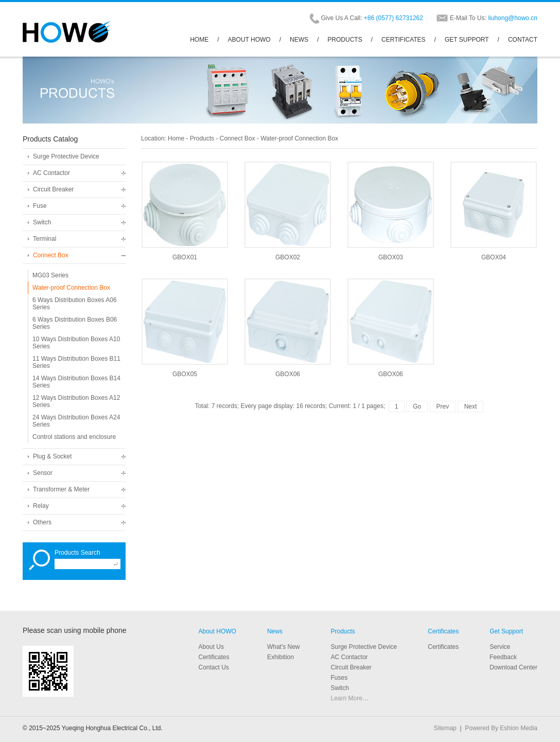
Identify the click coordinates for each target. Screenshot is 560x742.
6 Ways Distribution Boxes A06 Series (75, 304)
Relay (41, 506)
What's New (284, 647)
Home (176, 138)
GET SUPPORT (467, 40)
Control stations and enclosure (74, 437)
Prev (443, 407)
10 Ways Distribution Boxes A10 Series (76, 343)
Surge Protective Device (66, 156)
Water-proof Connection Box (71, 288)
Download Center (513, 667)
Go (417, 407)
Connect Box (51, 255)
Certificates (443, 631)
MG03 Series (50, 275)
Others (42, 522)
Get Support (506, 631)
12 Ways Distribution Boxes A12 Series (76, 401)
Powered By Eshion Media (501, 728)
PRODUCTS (345, 40)
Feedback (503, 657)
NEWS (299, 40)
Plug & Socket (52, 456)
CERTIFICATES (404, 40)
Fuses (339, 678)
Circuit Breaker (53, 189)
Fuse (40, 206)
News (275, 631)
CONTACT (523, 40)
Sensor (43, 473)
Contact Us (214, 667)
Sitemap (445, 728)
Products (202, 138)
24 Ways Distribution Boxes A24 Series (76, 421)
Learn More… (350, 698)
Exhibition (281, 657)
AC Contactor (51, 173)
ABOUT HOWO (249, 40)
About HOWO (217, 631)
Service (500, 647)
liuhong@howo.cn (513, 18)
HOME (199, 40)
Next (471, 407)
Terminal (45, 239)
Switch (42, 222)
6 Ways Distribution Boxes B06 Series (75, 323)
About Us (211, 647)
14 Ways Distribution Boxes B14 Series (76, 382)
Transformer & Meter (61, 489)
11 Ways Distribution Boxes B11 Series (76, 362)
